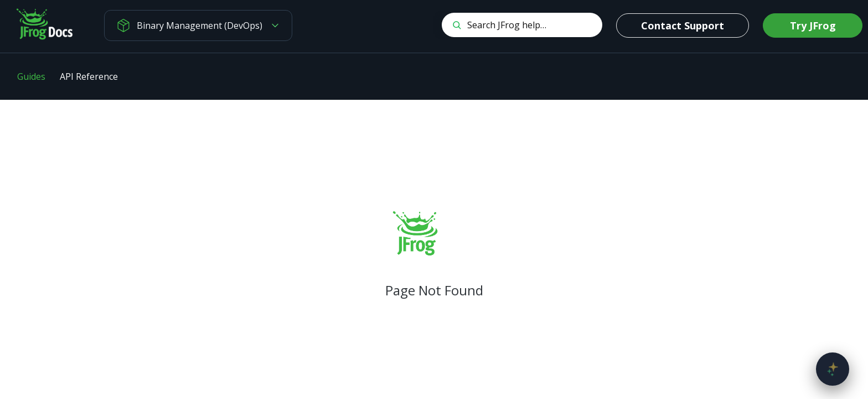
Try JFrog (813, 25)
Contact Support (683, 25)
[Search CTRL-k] (522, 25)
